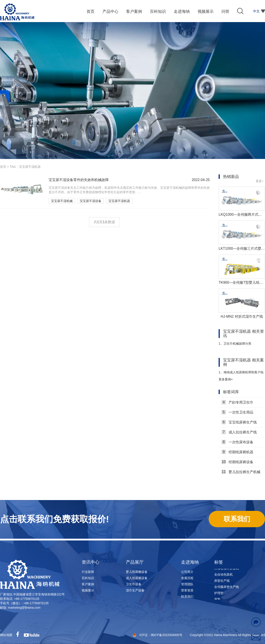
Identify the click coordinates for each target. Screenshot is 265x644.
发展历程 (187, 578)
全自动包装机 (223, 576)
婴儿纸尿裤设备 (137, 572)
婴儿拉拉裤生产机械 (241, 473)
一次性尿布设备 (237, 444)
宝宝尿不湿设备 (91, 201)
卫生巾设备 (134, 584)
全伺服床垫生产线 (227, 588)
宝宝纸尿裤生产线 (239, 424)
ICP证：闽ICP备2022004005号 (161, 635)
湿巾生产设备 (135, 590)
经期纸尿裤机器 (237, 453)
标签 (219, 562)
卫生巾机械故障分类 (235, 344)
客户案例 (88, 584)
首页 (3, 167)
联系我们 (187, 597)
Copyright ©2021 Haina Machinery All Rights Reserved (227, 635)
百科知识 (88, 578)
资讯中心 (91, 562)
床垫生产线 (222, 582)
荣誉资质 (187, 590)
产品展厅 (135, 562)
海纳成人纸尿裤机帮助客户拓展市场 (241, 374)
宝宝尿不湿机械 (62, 201)
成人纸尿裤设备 (137, 578)
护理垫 (219, 594)
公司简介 (187, 572)
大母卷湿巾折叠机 (227, 570)
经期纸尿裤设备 (237, 463)
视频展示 (88, 590)
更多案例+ (226, 379)
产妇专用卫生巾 (237, 404)
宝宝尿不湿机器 (119, 201)
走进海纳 (190, 562)
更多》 (260, 181)
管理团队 (187, 584)
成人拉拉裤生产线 (239, 434)
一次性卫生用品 (237, 414)
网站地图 (6, 635)
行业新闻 (88, 572)
